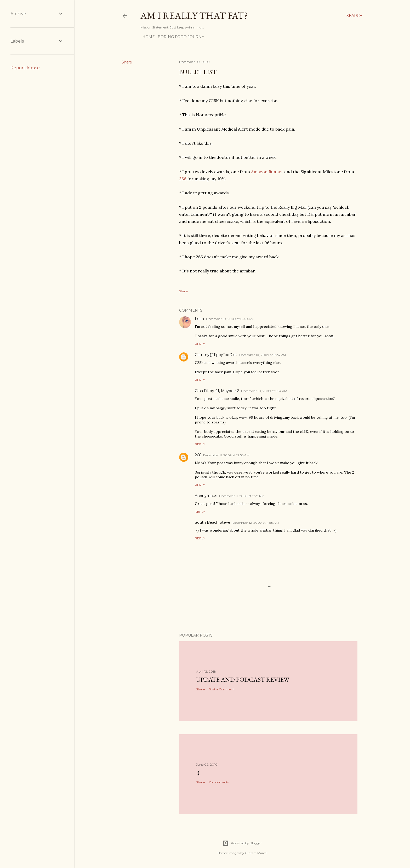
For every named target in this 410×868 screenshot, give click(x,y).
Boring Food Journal (180, 37)
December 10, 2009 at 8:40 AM (230, 319)
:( (198, 773)
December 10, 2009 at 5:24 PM (263, 355)
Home (147, 37)
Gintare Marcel (256, 853)
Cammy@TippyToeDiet (216, 355)
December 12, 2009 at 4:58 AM (256, 523)
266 (183, 179)
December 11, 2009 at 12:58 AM (226, 455)
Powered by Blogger (242, 843)
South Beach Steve (213, 522)
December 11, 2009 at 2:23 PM (242, 496)
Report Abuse (25, 68)
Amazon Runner (267, 172)
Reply (200, 344)
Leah (199, 319)
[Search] (355, 16)
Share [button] (127, 62)
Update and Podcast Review (243, 680)
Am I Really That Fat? (194, 16)
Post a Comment (222, 689)
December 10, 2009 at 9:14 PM (264, 391)
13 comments (219, 782)
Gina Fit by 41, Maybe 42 (217, 391)
